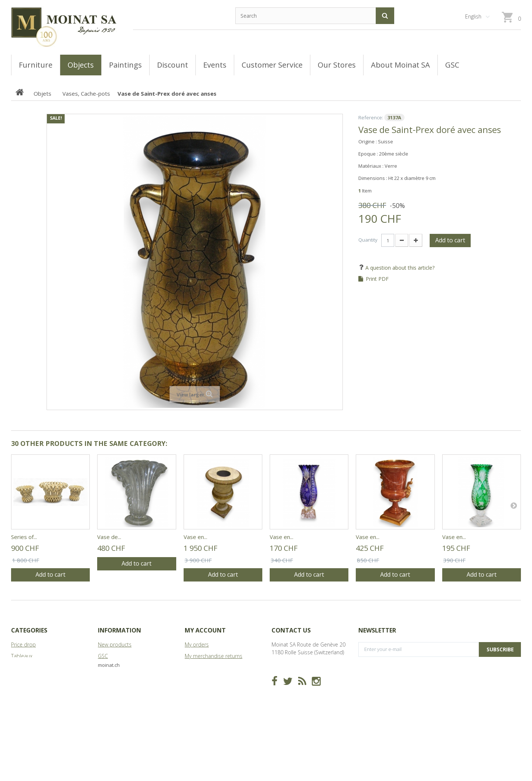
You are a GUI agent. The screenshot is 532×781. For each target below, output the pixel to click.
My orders (197, 644)
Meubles (21, 667)
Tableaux (22, 656)
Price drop (23, 644)
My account (205, 630)
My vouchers (199, 702)
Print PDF (377, 279)
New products (115, 644)
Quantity (368, 240)
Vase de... (109, 537)
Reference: (371, 117)
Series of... (24, 537)
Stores (106, 667)
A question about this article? (399, 268)
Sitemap (108, 690)
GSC (103, 656)
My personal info (204, 690)
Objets (19, 679)
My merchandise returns (214, 656)
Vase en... (195, 537)
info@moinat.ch (290, 675)
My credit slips (202, 667)
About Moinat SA (118, 679)
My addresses (201, 679)
